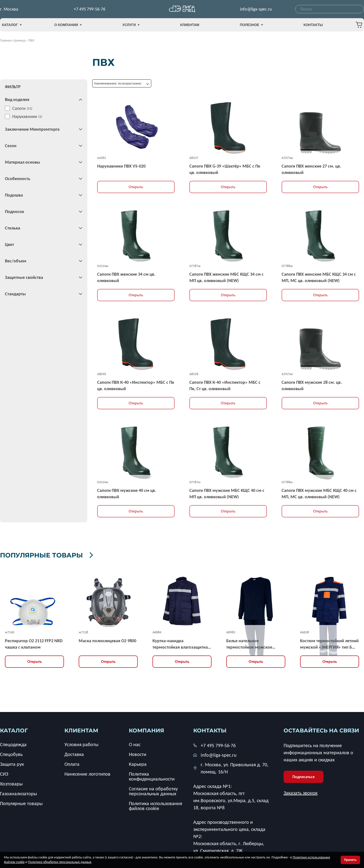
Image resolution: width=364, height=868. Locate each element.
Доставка (74, 753)
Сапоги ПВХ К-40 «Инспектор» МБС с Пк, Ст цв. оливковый (225, 385)
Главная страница (13, 40)
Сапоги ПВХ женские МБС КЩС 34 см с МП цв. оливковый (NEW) (227, 277)
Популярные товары (69, 554)
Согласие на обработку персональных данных (153, 790)
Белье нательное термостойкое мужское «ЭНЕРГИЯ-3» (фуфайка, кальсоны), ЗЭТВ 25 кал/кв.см (255, 643)
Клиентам (190, 26)
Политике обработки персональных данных (60, 862)
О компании (78, 26)
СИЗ (4, 773)
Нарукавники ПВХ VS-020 (121, 166)
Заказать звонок (301, 792)
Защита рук (12, 763)
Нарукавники (25, 116)
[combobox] (330, 10)
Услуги (136, 26)
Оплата (72, 763)
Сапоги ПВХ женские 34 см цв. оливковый (126, 277)
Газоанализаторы (18, 793)
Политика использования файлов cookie (155, 805)
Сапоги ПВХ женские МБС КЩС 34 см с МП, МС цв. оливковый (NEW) (319, 277)
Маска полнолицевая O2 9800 (107, 640)
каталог (14, 730)
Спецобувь (11, 753)
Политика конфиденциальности (152, 775)
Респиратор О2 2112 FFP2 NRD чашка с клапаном (34, 643)
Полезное (246, 26)
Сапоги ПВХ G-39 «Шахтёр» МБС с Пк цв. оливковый (225, 169)
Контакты (303, 26)
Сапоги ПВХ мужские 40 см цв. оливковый (127, 494)
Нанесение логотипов (87, 773)
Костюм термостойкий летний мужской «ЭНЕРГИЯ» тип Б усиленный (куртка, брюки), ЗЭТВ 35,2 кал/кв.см (329, 643)
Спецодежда (13, 743)
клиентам (81, 730)
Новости (138, 753)
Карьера (138, 763)
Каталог (20, 26)
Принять (350, 860)
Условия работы (81, 743)
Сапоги (19, 108)
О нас (135, 743)
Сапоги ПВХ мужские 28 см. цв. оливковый (312, 385)
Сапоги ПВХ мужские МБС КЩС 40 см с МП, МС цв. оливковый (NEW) (319, 494)
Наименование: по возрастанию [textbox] (118, 83)
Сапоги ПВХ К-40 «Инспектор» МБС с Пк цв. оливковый (136, 385)
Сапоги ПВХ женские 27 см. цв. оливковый (311, 169)
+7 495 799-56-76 (90, 10)
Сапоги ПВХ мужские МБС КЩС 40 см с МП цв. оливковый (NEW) (227, 494)
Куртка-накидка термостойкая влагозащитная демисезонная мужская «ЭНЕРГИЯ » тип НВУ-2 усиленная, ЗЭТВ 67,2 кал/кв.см (181, 643)
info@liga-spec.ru (256, 10)
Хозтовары (11, 783)
